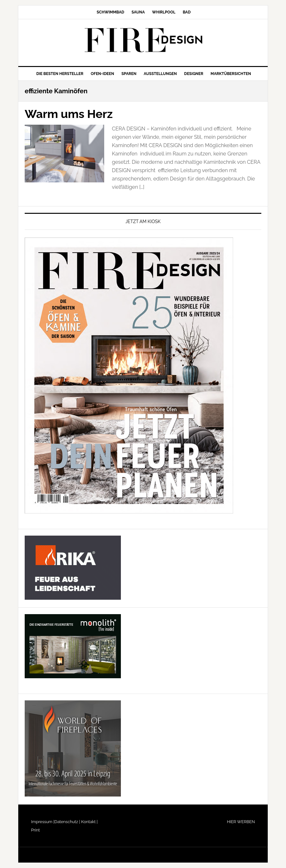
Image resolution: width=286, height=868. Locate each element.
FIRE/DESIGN (143, 40)
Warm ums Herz (69, 114)
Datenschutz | (67, 822)
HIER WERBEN (241, 822)
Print (35, 830)
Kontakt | (89, 822)
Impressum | (43, 822)
